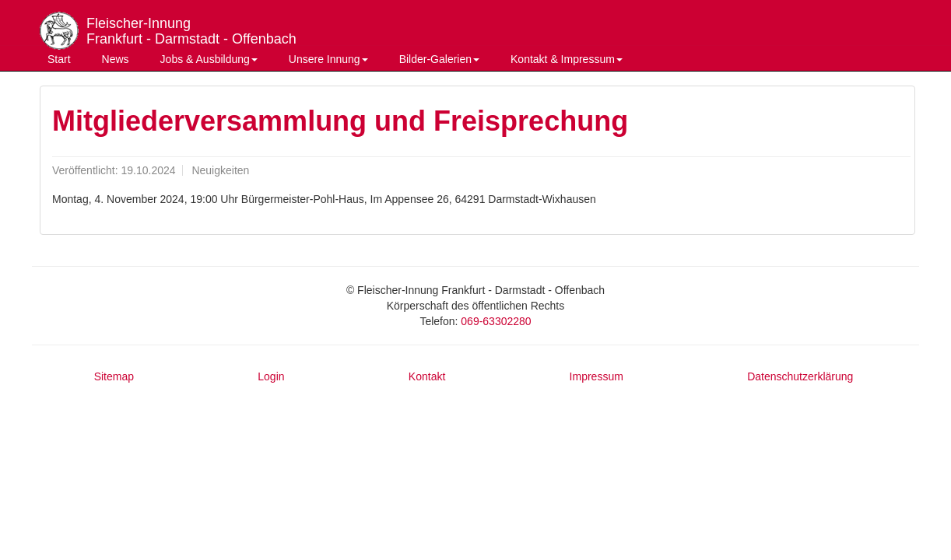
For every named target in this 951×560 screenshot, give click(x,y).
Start (59, 59)
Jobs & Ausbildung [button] (209, 59)
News (116, 59)
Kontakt (427, 376)
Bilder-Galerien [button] (439, 59)
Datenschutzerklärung (800, 376)
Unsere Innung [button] (328, 59)
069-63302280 (496, 321)
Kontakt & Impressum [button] (567, 59)
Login (271, 376)
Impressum (597, 376)
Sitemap (114, 376)
